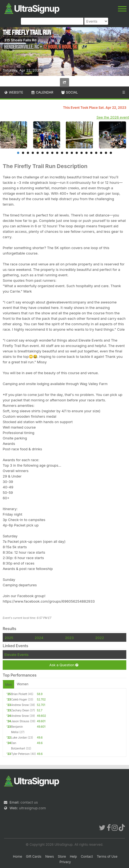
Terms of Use (107, 856)
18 (101, 153)
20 (111, 153)
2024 (39, 638)
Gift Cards (34, 856)
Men (9, 685)
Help (73, 856)
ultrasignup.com (32, 808)
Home (18, 856)
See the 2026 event (113, 117)
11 (67, 153)
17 (96, 153)
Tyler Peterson (20, 754)
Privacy (65, 862)
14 (82, 153)
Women (23, 684)
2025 (9, 638)
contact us (29, 802)
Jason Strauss (20, 721)
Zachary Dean (20, 710)
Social (69, 92)
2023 (69, 638)
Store (62, 856)
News (50, 856)
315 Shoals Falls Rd (20, 40)
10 (62, 153)
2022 (100, 638)
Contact (87, 856)
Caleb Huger (19, 699)
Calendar (42, 92)
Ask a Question (64, 665)
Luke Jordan (19, 737)
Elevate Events (16, 655)
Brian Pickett (19, 694)
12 (72, 153)
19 (106, 153)
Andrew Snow (20, 705)
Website (14, 92)
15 (86, 153)
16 (91, 153)
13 (77, 153)
